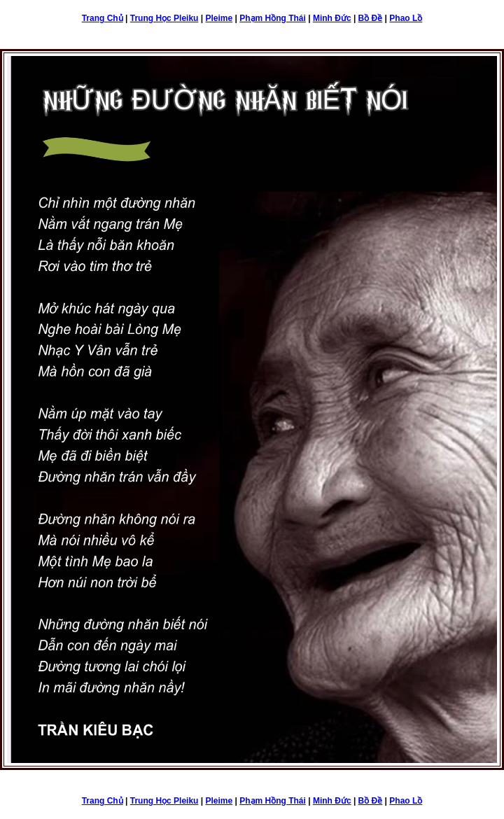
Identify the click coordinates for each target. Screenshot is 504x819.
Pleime (219, 18)
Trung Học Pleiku (164, 18)
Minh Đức (332, 18)
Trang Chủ (103, 18)
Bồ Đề (371, 18)
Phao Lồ (406, 18)
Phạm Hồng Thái (273, 18)
